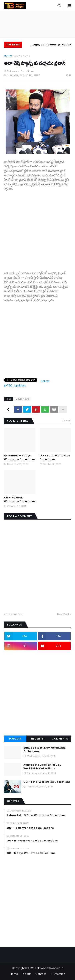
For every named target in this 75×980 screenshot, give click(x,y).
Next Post (63, 614)
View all (66, 421)
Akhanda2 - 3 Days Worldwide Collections (20, 457)
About (27, 974)
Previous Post (15, 614)
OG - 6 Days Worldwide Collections (31, 853)
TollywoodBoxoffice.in (49, 968)
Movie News (22, 56)
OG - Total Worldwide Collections (55, 457)
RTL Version (58, 974)
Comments (60, 739)
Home (8, 56)
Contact (41, 974)
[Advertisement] (37, 229)
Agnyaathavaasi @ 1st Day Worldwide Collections (52, 45)
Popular (15, 739)
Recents (37, 739)
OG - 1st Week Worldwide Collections (20, 499)
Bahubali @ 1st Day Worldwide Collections (44, 750)
